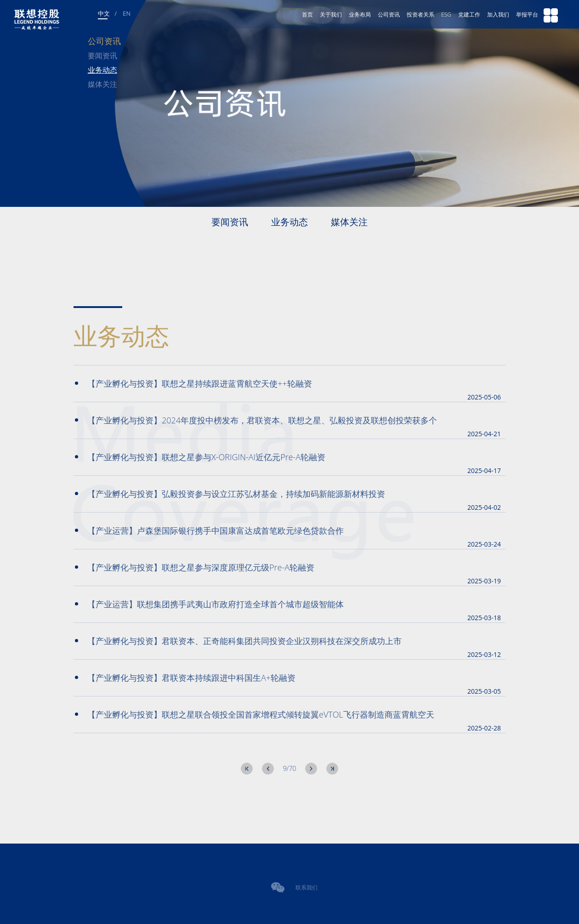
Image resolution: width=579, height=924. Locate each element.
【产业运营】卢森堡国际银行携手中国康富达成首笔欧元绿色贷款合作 (209, 530)
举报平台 (527, 14)
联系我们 (307, 887)
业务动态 (102, 70)
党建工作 (469, 14)
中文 (104, 13)
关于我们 (331, 14)
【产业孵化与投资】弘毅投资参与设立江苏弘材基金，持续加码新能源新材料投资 (230, 494)
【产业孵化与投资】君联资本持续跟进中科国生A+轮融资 (185, 678)
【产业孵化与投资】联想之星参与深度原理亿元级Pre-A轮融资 (195, 567)
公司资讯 (389, 14)
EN (127, 13)
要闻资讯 (102, 56)
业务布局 (360, 14)
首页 (307, 14)
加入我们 (498, 14)
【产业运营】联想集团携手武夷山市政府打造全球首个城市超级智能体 (209, 604)
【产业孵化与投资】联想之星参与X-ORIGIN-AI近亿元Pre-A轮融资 (200, 457)
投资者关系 (420, 14)
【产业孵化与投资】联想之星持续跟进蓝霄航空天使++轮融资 (193, 383)
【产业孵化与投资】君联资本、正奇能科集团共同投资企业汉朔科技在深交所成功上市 (238, 641)
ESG (446, 14)
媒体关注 (102, 84)
